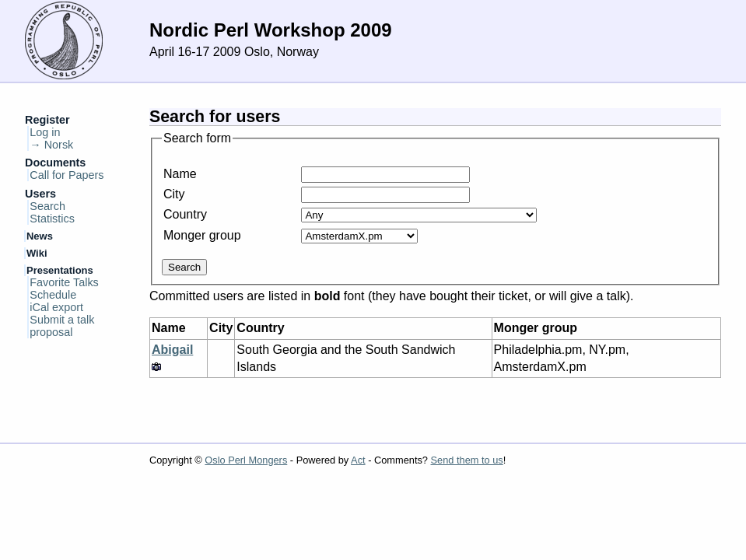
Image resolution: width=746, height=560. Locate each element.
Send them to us (467, 460)
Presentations (60, 270)
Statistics (52, 219)
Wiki (37, 253)
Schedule (53, 295)
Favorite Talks (64, 282)
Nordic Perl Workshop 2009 (271, 30)
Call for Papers (67, 175)
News (40, 236)
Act (358, 460)
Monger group (202, 235)
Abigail (172, 350)
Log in (45, 132)
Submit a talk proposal (62, 326)
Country (185, 214)
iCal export (56, 307)
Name (180, 174)
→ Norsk (51, 145)
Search (47, 206)
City (174, 194)
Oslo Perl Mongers (246, 460)
